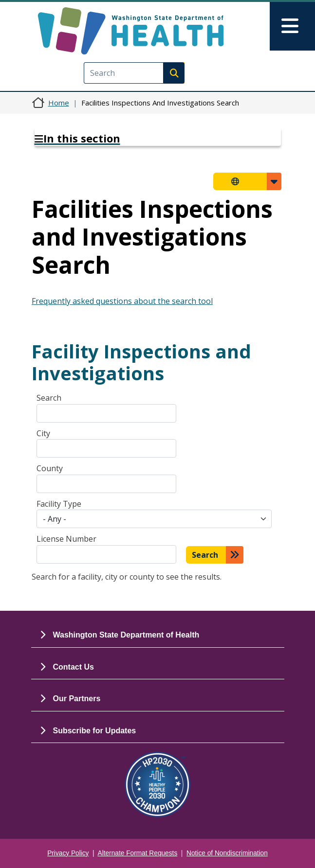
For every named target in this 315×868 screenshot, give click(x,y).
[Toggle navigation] (292, 26)
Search (49, 398)
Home (59, 103)
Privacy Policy (68, 853)
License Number (66, 539)
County (50, 468)
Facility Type (59, 504)
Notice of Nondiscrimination (227, 853)
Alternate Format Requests (138, 853)
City (43, 433)
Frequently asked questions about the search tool (122, 301)
